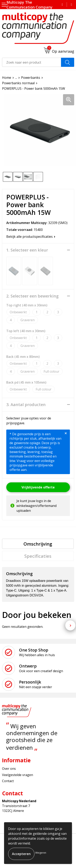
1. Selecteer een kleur (27, 250)
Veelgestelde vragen (18, 775)
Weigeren (41, 853)
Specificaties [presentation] (38, 556)
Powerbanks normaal (18, 83)
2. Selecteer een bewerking (32, 296)
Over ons (9, 769)
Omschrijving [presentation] (38, 544)
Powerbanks (31, 78)
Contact (8, 781)
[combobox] (32, 62)
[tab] (38, 544)
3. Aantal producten (26, 405)
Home (7, 78)
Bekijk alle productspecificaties (31, 237)
